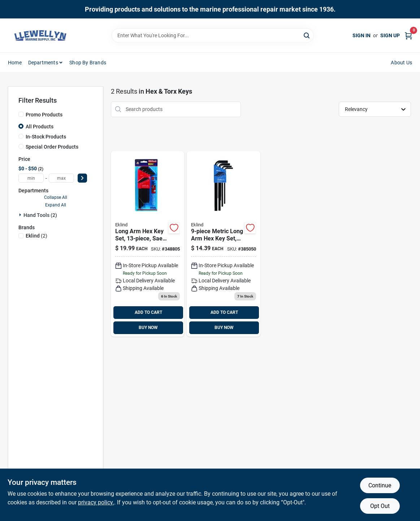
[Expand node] (21, 215)
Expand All (56, 205)
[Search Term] (213, 35)
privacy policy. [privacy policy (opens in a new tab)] (96, 502)
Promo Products (44, 115)
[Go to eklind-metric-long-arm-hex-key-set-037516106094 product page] (223, 244)
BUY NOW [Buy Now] (148, 328)
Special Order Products (52, 147)
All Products (40, 127)
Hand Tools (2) (40, 215)
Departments (43, 63)
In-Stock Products (46, 137)
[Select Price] (82, 178)
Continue (380, 485)
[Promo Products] (21, 114)
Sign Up (390, 35)
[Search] (307, 35)
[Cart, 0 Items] (408, 36)
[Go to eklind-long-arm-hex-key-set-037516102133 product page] (148, 244)
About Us (401, 63)
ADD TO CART (148, 312)
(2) (36, 236)
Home (15, 63)
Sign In (361, 35)
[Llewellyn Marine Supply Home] (40, 35)
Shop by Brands (88, 63)
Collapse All (56, 197)
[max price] (61, 178)
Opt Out (380, 506)
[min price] (31, 178)
